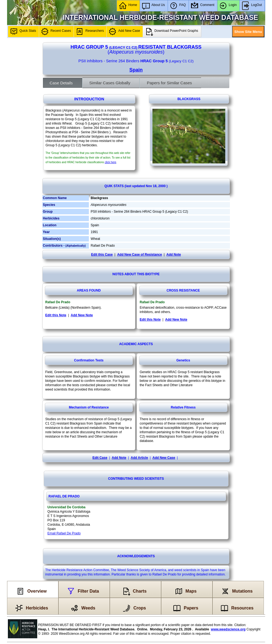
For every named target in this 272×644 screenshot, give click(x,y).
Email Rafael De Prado (64, 533)
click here (110, 162)
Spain (136, 70)
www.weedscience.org (228, 629)
